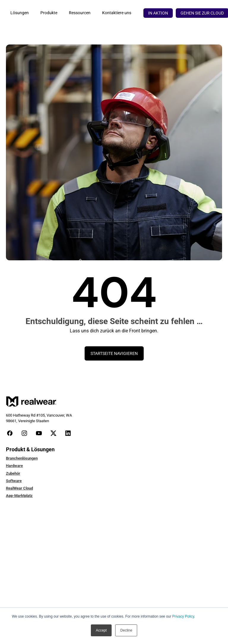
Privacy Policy (183, 616)
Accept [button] (101, 630)
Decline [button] (126, 630)
